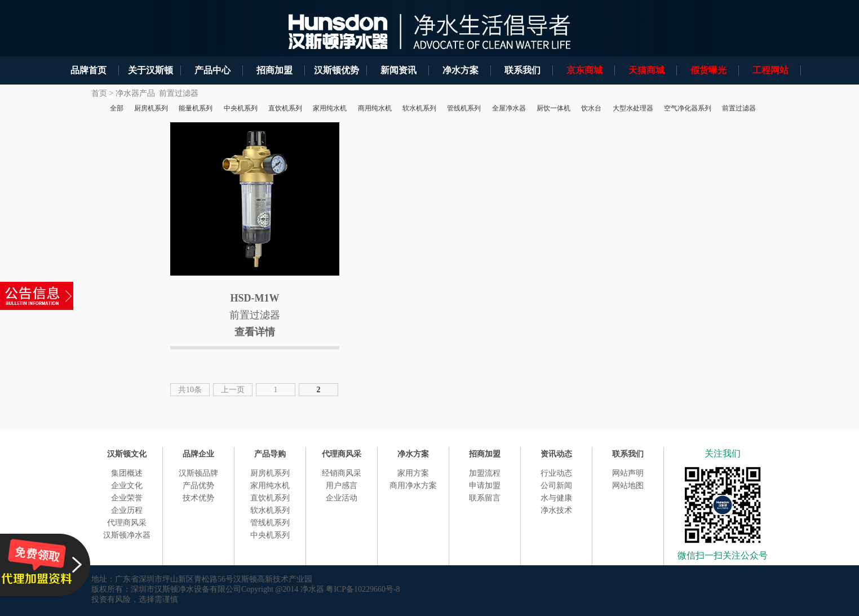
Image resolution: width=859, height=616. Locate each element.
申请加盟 (485, 486)
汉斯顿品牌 (198, 473)
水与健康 (556, 498)
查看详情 (255, 332)
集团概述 (127, 473)
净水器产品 (135, 93)
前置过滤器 (179, 93)
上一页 (233, 390)
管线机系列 (270, 523)
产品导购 (270, 454)
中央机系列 (270, 535)
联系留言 (485, 498)
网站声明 (628, 473)
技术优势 (198, 498)
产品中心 (212, 70)
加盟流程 (485, 473)
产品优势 (198, 486)
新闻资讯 (398, 70)
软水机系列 (270, 510)
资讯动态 (556, 454)
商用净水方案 (413, 486)
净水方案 (461, 70)
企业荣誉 (127, 498)
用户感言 (342, 486)
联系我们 (523, 70)
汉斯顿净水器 (127, 535)
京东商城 (585, 70)
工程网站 (771, 70)
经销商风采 (342, 473)
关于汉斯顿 (150, 70)
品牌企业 (198, 454)
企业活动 (342, 498)
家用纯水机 (270, 486)
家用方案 (413, 473)
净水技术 (556, 510)
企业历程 (127, 510)
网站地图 (628, 486)
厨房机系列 (270, 473)
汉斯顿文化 (127, 454)
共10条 (190, 390)
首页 (99, 93)
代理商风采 (127, 523)
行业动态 (556, 473)
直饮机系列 (270, 498)
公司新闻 (556, 486)
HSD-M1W (255, 298)
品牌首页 (88, 70)
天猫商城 (647, 70)
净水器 (312, 589)
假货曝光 (709, 70)
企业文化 (127, 486)
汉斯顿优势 (336, 70)
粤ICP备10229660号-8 (363, 589)
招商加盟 (274, 70)
